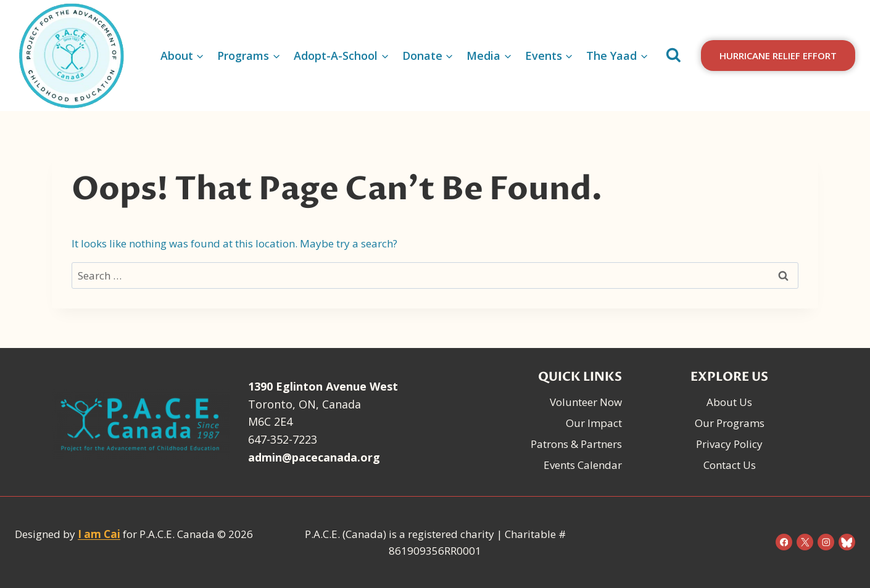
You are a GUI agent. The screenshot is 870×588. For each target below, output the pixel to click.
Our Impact (594, 423)
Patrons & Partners (576, 444)
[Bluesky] (847, 542)
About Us (729, 402)
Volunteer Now (586, 402)
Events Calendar (583, 465)
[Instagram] (826, 542)
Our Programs (730, 423)
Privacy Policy (729, 444)
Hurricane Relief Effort (778, 56)
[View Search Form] (673, 56)
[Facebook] (784, 542)
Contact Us (730, 465)
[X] (805, 542)
